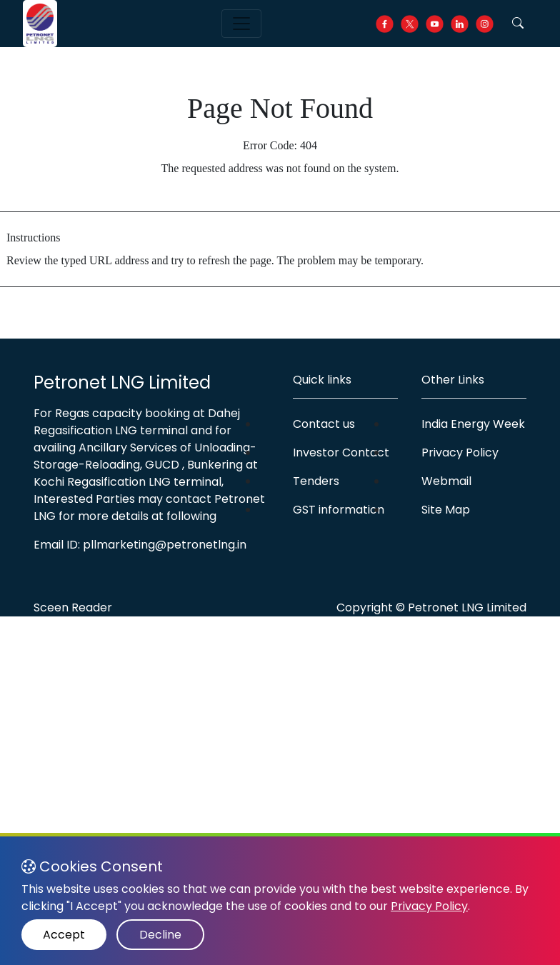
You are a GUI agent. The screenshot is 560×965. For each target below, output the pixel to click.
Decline (160, 935)
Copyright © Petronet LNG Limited (431, 607)
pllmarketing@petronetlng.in (165, 545)
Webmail (446, 481)
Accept (64, 935)
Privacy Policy (460, 452)
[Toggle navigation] (241, 24)
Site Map (446, 510)
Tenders (316, 481)
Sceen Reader (73, 607)
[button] (518, 24)
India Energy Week (473, 424)
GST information (339, 510)
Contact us (324, 424)
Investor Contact (341, 452)
